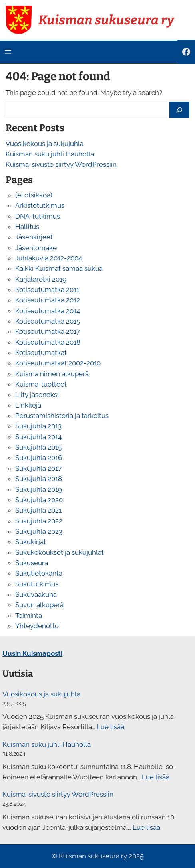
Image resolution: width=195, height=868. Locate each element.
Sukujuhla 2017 (38, 468)
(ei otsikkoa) (34, 195)
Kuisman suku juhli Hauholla (50, 154)
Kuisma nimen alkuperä (52, 374)
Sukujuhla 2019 (39, 489)
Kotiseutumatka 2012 (48, 300)
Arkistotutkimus (40, 205)
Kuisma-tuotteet (41, 384)
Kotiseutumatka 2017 (48, 331)
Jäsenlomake (36, 248)
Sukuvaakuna (36, 594)
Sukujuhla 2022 (39, 521)
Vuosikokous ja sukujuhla (45, 144)
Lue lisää (110, 727)
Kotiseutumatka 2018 (48, 342)
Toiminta (29, 615)
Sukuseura (32, 563)
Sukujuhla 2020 (39, 500)
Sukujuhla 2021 (38, 510)
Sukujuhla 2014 (38, 437)
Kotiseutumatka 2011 (47, 290)
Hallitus (27, 227)
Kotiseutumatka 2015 (48, 321)
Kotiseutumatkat (41, 353)
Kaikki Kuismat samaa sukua (59, 268)
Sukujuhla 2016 (39, 458)
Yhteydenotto (37, 626)
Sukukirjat (31, 542)
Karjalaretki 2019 (41, 279)
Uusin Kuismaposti (32, 653)
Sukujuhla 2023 (39, 531)
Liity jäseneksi (37, 395)
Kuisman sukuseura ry (106, 20)
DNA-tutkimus (38, 216)
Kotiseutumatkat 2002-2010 (58, 363)
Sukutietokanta (39, 573)
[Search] (179, 110)
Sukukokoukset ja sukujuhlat (60, 552)
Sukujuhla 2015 (38, 447)
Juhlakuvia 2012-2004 (49, 258)
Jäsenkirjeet (34, 237)
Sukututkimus (37, 584)
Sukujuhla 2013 (38, 426)
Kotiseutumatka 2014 (48, 311)
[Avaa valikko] (8, 52)
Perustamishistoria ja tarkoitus (62, 416)
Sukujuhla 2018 (39, 479)
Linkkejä (28, 405)
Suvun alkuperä (39, 605)
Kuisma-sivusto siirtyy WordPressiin (61, 164)
